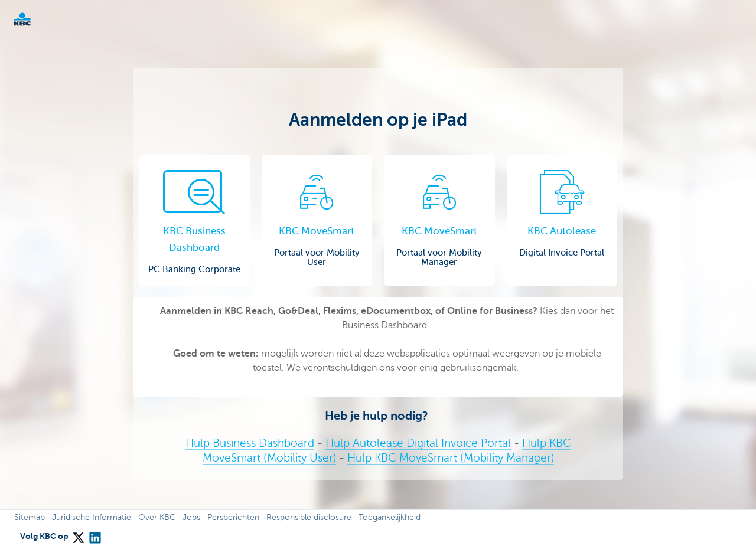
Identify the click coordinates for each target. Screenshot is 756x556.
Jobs (191, 517)
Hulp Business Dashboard (250, 443)
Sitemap (30, 517)
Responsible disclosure (309, 517)
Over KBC (157, 517)
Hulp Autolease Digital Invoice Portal (418, 443)
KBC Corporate (41, 19)
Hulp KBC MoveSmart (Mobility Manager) (451, 458)
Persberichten (233, 517)
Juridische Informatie (92, 517)
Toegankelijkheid (390, 517)
